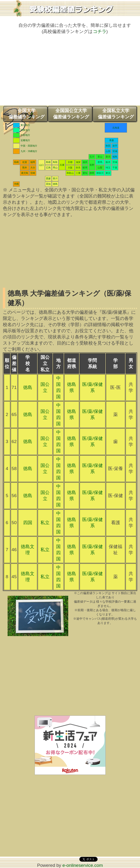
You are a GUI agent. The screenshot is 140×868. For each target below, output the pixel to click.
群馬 (100, 162)
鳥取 (55, 162)
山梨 (100, 168)
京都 (70, 162)
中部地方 (25, 135)
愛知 (85, 173)
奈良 (78, 168)
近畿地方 (25, 140)
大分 (33, 168)
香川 (55, 178)
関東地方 (25, 130)
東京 (108, 173)
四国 (28, 523)
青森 (112, 140)
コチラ (100, 31)
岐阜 (85, 168)
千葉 (115, 168)
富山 (100, 157)
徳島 (55, 184)
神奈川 (100, 173)
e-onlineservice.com (83, 865)
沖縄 (16, 184)
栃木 (108, 162)
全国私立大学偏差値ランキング (116, 114)
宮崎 (33, 173)
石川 (92, 157)
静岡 (92, 173)
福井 (85, 162)
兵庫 (62, 165)
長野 (92, 165)
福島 (115, 157)
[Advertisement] (70, 72)
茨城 (115, 162)
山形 (108, 151)
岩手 (115, 146)
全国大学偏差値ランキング (27, 114)
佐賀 (25, 162)
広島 (48, 168)
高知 (48, 184)
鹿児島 (25, 173)
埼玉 (108, 168)
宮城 (115, 151)
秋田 (108, 146)
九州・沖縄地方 (29, 151)
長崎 (16, 162)
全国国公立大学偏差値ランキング (71, 114)
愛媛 (48, 178)
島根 (48, 162)
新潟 (108, 157)
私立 (45, 523)
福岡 (33, 162)
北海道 (116, 128)
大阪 (70, 168)
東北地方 (25, 125)
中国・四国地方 (29, 146)
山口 (41, 165)
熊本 (25, 168)
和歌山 (70, 173)
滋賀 (78, 162)
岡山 (55, 168)
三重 (78, 173)
